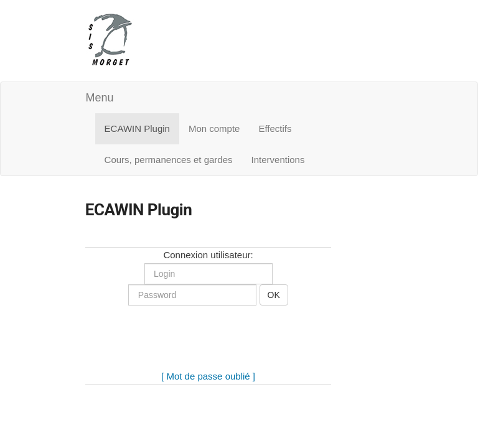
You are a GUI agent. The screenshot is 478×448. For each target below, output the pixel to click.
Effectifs (275, 128)
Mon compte (214, 128)
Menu (100, 98)
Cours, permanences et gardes (169, 160)
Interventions (278, 160)
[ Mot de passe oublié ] (208, 376)
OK (274, 295)
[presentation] (209, 345)
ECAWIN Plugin (137, 128)
